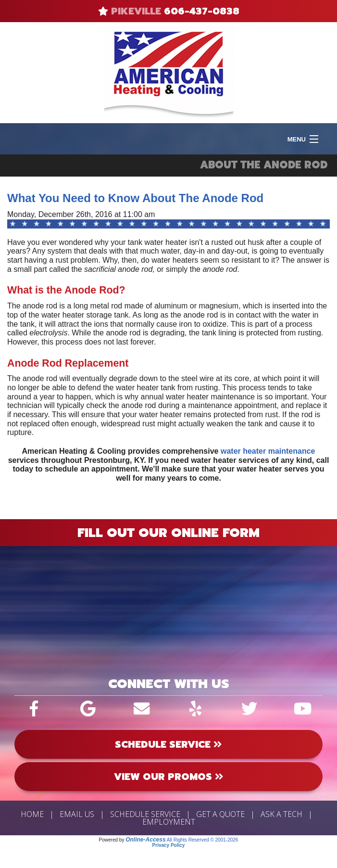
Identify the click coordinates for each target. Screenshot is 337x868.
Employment (169, 822)
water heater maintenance (268, 451)
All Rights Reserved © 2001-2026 (203, 840)
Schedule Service (145, 814)
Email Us (77, 814)
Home (32, 814)
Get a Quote (220, 814)
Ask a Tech (281, 814)
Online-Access (145, 840)
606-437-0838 (202, 11)
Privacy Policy (169, 845)
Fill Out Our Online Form (168, 533)
